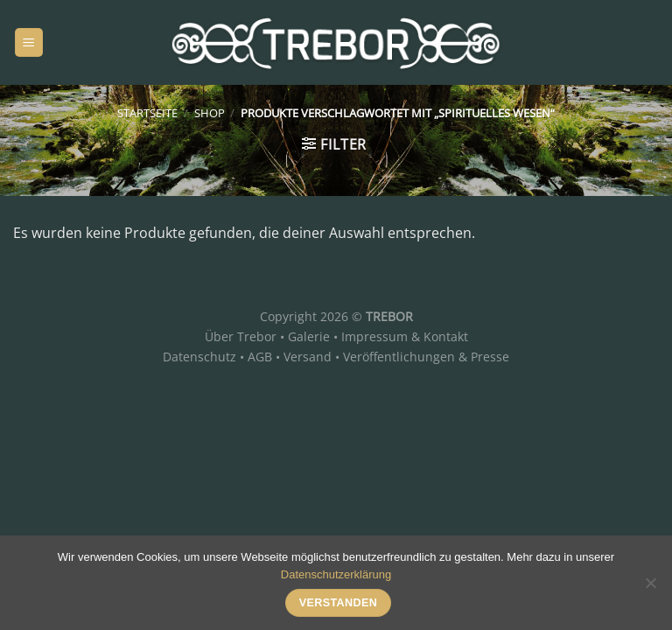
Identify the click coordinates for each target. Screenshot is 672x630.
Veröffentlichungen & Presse (426, 357)
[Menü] (29, 42)
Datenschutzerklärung (336, 574)
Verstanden (339, 603)
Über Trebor (241, 336)
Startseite (147, 113)
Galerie (309, 336)
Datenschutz (199, 357)
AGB (260, 357)
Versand (308, 357)
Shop (210, 113)
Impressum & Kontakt (405, 336)
